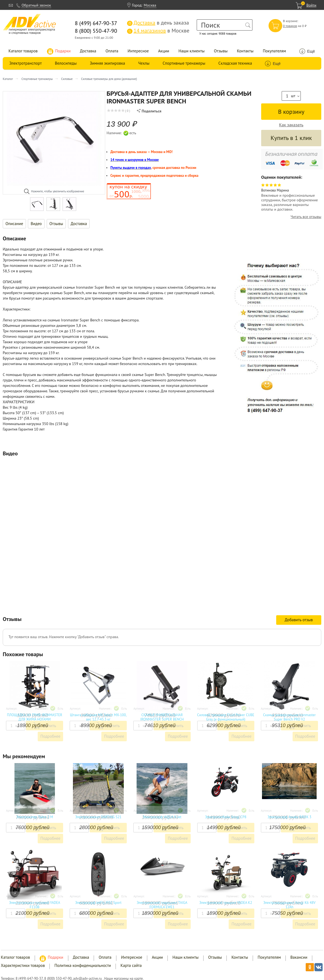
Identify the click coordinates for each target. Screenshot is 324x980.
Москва (150, 5)
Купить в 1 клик (291, 138)
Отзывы (221, 51)
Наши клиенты (192, 51)
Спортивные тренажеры (184, 63)
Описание (14, 224)
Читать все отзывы (306, 217)
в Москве (158, 31)
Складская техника (235, 63)
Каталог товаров (23, 51)
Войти (311, 5)
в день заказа (158, 23)
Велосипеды (66, 63)
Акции (164, 51)
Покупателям (274, 51)
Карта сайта (131, 965)
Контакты (245, 51)
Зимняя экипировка (107, 63)
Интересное (138, 51)
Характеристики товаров (23, 965)
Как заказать (291, 125)
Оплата (112, 51)
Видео (36, 224)
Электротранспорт (26, 63)
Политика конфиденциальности (83, 965)
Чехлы (144, 63)
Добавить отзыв (299, 620)
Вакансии (299, 957)
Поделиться (149, 111)
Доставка (88, 51)
